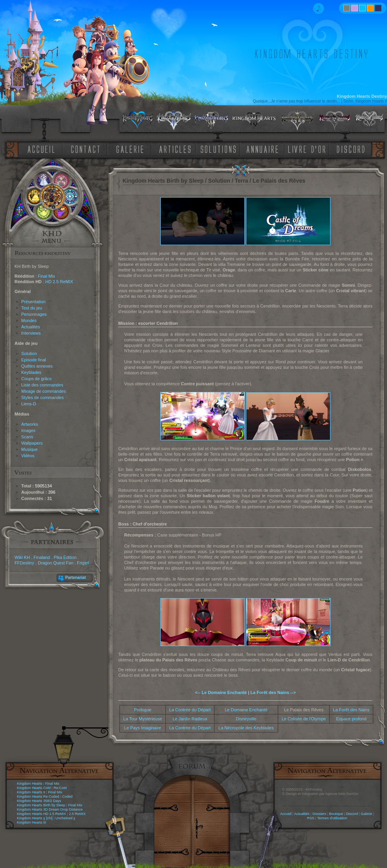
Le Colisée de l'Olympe (304, 719)
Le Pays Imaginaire (143, 728)
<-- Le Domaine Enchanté (221, 692)
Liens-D (29, 404)
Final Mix (46, 276)
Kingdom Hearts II (31, 792)
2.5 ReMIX (77, 814)
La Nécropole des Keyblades (246, 728)
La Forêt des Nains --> (273, 692)
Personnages (34, 314)
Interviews (31, 333)
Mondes (29, 320)
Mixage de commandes (44, 391)
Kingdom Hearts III (32, 822)
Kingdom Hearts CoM (34, 788)
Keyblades (31, 372)
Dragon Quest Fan (56, 563)
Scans (27, 437)
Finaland (42, 557)
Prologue (143, 710)
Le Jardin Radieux (190, 719)
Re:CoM (60, 788)
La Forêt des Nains (351, 710)
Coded (67, 797)
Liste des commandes (42, 385)
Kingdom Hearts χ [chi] (35, 818)
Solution (29, 353)
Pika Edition (65, 557)
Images (28, 430)
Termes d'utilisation (332, 818)
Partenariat (75, 578)
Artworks (30, 424)
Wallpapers (32, 443)
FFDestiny (24, 563)
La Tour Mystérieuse (143, 719)
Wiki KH (22, 557)
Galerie (366, 814)
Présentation (33, 302)
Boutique (336, 814)
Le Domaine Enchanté (246, 710)
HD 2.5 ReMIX (59, 282)
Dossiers (319, 814)
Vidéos (28, 456)
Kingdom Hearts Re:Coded (38, 797)
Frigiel (83, 563)
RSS (311, 818)
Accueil (286, 814)
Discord (352, 814)
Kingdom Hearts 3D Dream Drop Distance (50, 809)
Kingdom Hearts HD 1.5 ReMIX (41, 814)
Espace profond (351, 719)
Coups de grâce (37, 379)
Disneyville (246, 719)
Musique (29, 449)
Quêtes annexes (37, 366)
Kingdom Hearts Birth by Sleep (41, 805)
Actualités (31, 327)
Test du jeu (32, 308)
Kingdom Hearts (30, 784)
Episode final (34, 360)
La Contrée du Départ (190, 710)
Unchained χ (65, 818)
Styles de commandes (42, 397)
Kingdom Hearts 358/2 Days (39, 801)
